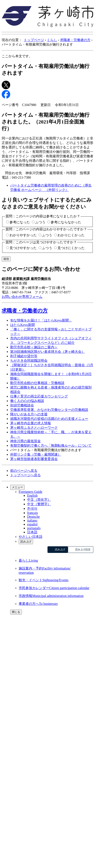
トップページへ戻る (25, 475)
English (32, 496)
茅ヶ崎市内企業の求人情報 (31, 423)
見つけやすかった (23, 248)
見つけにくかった (71, 248)
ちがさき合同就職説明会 (29, 361)
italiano (32, 520)
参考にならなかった (66, 222)
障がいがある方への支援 (29, 414)
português (34, 528)
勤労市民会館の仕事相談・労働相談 (37, 383)
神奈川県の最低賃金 (25, 441)
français (33, 513)
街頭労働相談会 (22, 405)
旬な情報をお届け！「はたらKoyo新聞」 (41, 320)
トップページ (34, 40)
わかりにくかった (71, 235)
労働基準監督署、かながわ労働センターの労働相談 (49, 410)
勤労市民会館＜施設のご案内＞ (34, 347)
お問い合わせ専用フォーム (22, 297)
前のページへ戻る (24, 471)
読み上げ (26, 542)
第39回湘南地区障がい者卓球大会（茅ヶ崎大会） (47, 352)
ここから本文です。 (17, 56)
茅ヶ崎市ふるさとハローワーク (34, 428)
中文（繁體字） (39, 504)
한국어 (32, 509)
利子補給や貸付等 (24, 356)
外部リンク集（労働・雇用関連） (36, 454)
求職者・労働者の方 (75, 40)
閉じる (16, 612)
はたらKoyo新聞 (22, 325)
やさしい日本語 (31, 537)
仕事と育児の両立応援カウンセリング (39, 396)
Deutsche (34, 517)
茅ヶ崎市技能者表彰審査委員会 (34, 459)
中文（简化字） (39, 500)
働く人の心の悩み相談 (27, 401)
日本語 (32, 532)
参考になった (20, 222)
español (32, 524)
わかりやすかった (23, 235)
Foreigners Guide (31, 492)
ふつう (40, 222)
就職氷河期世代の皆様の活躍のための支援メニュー (49, 419)
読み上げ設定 (83, 549)
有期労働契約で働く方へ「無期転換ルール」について (51, 445)
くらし (52, 40)
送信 (6, 259)
